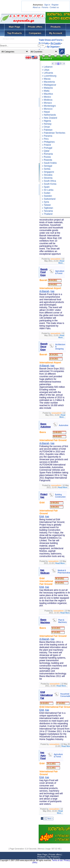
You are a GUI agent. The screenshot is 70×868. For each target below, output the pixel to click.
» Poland (46, 145)
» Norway (47, 124)
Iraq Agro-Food (43, 755)
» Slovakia (47, 175)
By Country (56, 43)
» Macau (46, 79)
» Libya (46, 70)
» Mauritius (48, 94)
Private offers (35, 27)
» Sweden (47, 196)
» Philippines (48, 142)
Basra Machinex (45, 621)
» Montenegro (49, 106)
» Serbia (46, 169)
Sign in (47, 5)
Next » (50, 819)
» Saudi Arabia (49, 163)
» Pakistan (47, 130)
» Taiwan (46, 205)
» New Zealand (50, 118)
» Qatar (46, 151)
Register (55, 5)
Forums (45, 7)
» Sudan (46, 193)
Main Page (14, 27)
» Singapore (48, 172)
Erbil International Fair (46, 695)
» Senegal (47, 166)
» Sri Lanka (48, 190)
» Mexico (46, 97)
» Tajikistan (48, 208)
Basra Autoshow (45, 425)
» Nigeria (46, 121)
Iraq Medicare (45, 572)
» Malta (46, 91)
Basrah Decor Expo (44, 347)
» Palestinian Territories (54, 133)
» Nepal (46, 112)
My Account (56, 33)
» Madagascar (49, 85)
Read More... (61, 262)
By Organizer (53, 47)
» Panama (47, 136)
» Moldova (47, 100)
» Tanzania (47, 211)
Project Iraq (44, 496)
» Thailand (47, 214)
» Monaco (47, 103)
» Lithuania (48, 73)
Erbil (42, 516)
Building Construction (60, 496)
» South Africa (49, 181)
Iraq (52, 291)
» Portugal (47, 148)
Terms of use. (58, 860)
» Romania (47, 154)
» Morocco (47, 109)
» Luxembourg (49, 76)
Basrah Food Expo (44, 272)
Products (56, 27)
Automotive (64, 425)
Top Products (14, 33)
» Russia (46, 157)
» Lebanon (47, 67)
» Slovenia (47, 178)
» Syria (45, 202)
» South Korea (49, 184)
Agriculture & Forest (60, 272)
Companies (35, 33)
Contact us (54, 7)
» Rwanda (47, 160)
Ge (43, 45)
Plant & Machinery (63, 621)
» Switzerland (49, 199)
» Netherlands (49, 115)
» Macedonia (48, 82)
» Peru (45, 139)
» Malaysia (47, 88)
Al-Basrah (44, 291)
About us (36, 7)
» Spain (46, 187)
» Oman (46, 127)
